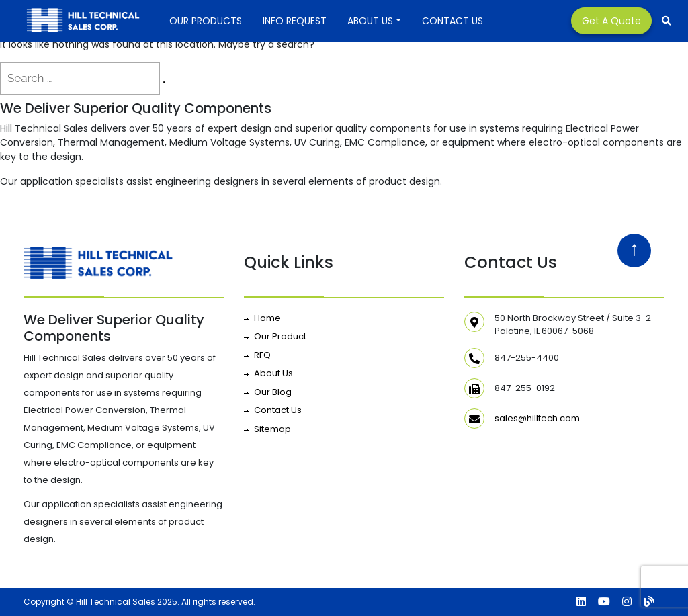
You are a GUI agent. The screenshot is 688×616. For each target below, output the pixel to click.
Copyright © (49, 602)
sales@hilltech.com (537, 418)
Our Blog (273, 392)
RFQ (262, 355)
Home (267, 318)
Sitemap (272, 429)
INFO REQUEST (295, 21)
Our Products (206, 21)
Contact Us (453, 21)
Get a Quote (611, 21)
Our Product (280, 336)
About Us (370, 21)
